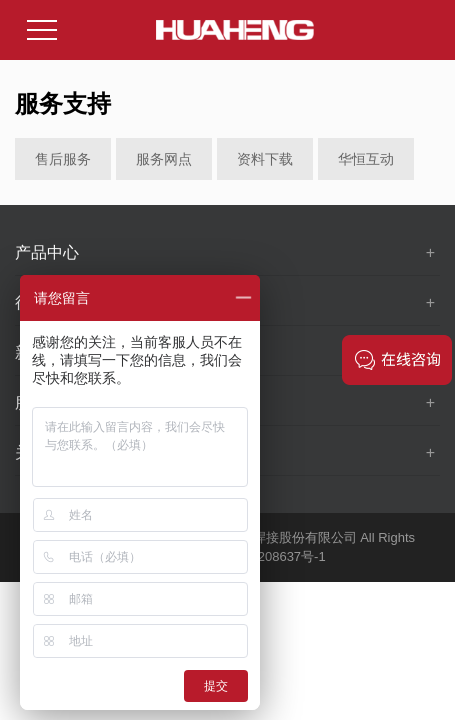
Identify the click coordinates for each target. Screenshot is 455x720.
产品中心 (47, 252)
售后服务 (63, 159)
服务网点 (164, 159)
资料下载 (265, 159)
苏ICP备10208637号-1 (261, 556)
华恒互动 (366, 159)
